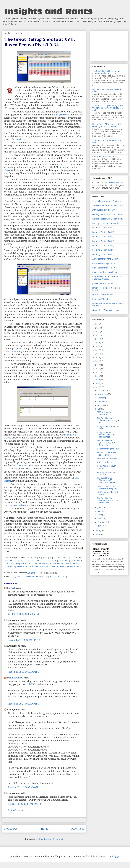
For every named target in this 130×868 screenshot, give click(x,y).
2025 (98, 324)
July (99, 409)
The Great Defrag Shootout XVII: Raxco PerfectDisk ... (107, 500)
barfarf (11, 588)
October (101, 398)
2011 (98, 372)
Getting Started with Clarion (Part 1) (108, 214)
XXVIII (10, 563)
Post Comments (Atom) (51, 839)
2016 (98, 354)
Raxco (7, 170)
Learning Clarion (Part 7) (103, 254)
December (102, 390)
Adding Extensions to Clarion (105, 259)
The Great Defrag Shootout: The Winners (107, 142)
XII (76, 557)
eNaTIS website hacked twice (107, 493)
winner (24, 563)
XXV (67, 560)
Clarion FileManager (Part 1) (105, 263)
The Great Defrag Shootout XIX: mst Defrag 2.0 (106, 443)
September (103, 401)
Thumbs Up (63, 577)
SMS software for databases (105, 413)
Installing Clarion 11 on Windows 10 (108, 205)
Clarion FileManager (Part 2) (105, 268)
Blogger (116, 856)
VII (55, 557)
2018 (98, 346)
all (30, 563)
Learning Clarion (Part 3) (103, 237)
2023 (98, 332)
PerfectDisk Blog (74, 566)
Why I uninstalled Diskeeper (52, 566)
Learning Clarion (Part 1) (103, 228)
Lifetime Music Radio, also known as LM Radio (108, 305)
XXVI (73, 560)
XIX (33, 560)
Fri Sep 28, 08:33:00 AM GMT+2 (24, 672)
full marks (17, 139)
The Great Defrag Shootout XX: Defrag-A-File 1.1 (108, 420)
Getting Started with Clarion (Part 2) (108, 219)
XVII (21, 560)
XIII (80, 557)
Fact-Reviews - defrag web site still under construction (107, 278)
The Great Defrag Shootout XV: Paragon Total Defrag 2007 (106, 72)
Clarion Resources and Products (106, 201)
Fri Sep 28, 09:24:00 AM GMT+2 (24, 704)
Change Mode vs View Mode (105, 272)
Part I (31, 557)
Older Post (77, 829)
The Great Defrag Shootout (46, 577)
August (101, 405)
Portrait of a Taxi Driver (107, 458)
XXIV (61, 560)
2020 (98, 343)
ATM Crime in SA (104, 462)
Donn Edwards (15, 678)
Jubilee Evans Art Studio (103, 283)
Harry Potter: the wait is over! (108, 427)
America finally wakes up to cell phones (108, 454)
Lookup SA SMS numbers (103, 294)
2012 (98, 369)
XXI (43, 560)
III (39, 557)
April (100, 515)
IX (64, 557)
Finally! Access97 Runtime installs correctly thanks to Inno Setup (107, 125)
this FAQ (31, 684)
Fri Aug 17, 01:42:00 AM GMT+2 (24, 640)
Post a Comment (16, 810)
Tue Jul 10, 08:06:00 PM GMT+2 (24, 614)
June (100, 507)
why (35, 563)
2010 (98, 376)
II (36, 557)
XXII (48, 560)
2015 (98, 357)
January (101, 526)
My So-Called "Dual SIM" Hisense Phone (107, 90)
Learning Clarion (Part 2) (103, 232)
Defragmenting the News (108, 449)
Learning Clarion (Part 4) (103, 241)
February (102, 522)
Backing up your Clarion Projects (107, 223)
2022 (98, 335)
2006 (98, 530)
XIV (6, 560)
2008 (98, 383)
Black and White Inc (101, 299)
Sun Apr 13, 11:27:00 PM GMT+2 (24, 787)
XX (38, 560)
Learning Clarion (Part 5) (103, 245)
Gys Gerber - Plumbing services (106, 310)
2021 (98, 339)
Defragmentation (17, 577)
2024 (98, 328)
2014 (98, 361)
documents (65, 167)
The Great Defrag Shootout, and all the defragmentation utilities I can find (108, 108)
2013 (98, 365)
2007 (98, 387)
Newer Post (11, 829)
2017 (98, 350)
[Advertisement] (109, 45)
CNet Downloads (20, 465)
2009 (98, 380)
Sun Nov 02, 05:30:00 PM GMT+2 (24, 804)
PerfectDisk (30, 577)
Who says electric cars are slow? (107, 473)
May (100, 511)
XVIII (27, 560)
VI (51, 557)
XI (71, 557)
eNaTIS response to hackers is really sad (107, 487)
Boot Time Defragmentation (105, 156)
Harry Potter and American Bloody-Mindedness (106, 435)
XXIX (17, 563)
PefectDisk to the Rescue (27, 566)
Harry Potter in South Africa (107, 467)
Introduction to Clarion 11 (104, 210)
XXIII (54, 560)
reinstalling (16, 352)
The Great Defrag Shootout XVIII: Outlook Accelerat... (107, 480)
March (101, 518)
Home (45, 829)
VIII (60, 557)
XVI (16, 560)
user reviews (19, 505)
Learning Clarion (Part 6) (103, 250)
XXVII (79, 560)
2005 (98, 534)
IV (43, 557)
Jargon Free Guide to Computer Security (106, 289)
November (102, 394)
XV (11, 560)
